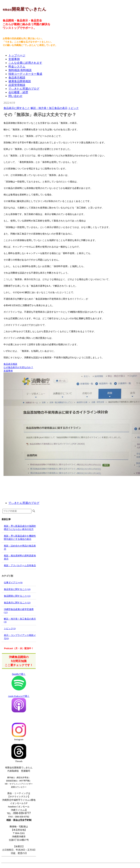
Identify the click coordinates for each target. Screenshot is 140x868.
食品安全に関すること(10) (17, 589)
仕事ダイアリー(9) (13, 583)
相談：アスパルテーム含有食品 (20, 565)
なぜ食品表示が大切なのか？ (18, 367)
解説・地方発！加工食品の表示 (49, 108)
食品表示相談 (10, 364)
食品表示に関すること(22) (17, 603)
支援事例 (8, 371)
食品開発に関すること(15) (17, 596)
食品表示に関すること (17, 108)
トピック (73, 108)
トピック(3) (10, 628)
